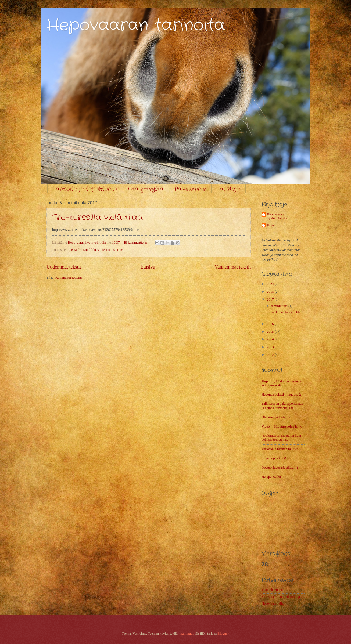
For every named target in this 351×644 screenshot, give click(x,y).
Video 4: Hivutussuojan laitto (282, 426)
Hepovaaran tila (273, 603)
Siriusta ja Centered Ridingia (282, 597)
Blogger (223, 634)
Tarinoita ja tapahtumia (85, 189)
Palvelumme (190, 189)
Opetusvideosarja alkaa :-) (280, 468)
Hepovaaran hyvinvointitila (277, 216)
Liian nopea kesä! (274, 458)
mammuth (187, 634)
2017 (271, 299)
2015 (271, 332)
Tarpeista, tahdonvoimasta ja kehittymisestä (281, 383)
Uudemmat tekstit (64, 267)
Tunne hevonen (272, 590)
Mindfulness (91, 250)
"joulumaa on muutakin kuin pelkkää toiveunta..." (281, 438)
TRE (120, 250)
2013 (271, 347)
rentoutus (108, 250)
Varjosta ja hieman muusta (280, 449)
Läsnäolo (75, 250)
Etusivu (148, 267)
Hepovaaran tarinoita (136, 26)
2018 (271, 292)
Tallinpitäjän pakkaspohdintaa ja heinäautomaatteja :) (282, 406)
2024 (271, 284)
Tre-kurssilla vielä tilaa (97, 218)
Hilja (270, 225)
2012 (271, 355)
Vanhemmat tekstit (233, 267)
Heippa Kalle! (271, 477)
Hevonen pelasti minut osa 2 (281, 395)
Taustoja (228, 189)
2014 (271, 339)
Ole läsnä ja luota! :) (276, 417)
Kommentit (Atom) (69, 278)
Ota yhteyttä (146, 189)
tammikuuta (280, 306)
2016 (271, 324)
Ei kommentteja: (136, 243)
